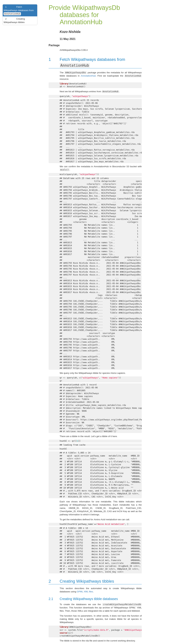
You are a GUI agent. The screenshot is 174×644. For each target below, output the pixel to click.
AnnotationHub (88, 76)
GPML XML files (85, 592)
